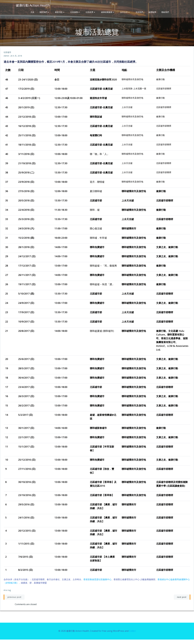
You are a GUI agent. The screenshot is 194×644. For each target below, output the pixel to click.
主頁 (32, 12)
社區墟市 (8, 57)
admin (7, 60)
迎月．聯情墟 (97, 186)
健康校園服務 (108, 12)
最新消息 (60, 12)
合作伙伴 (125, 12)
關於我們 (45, 12)
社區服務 (75, 12)
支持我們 (139, 12)
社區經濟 (91, 12)
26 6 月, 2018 (17, 60)
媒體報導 (152, 12)
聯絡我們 (165, 12)
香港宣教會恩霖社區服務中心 (98, 584)
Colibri (132, 636)
